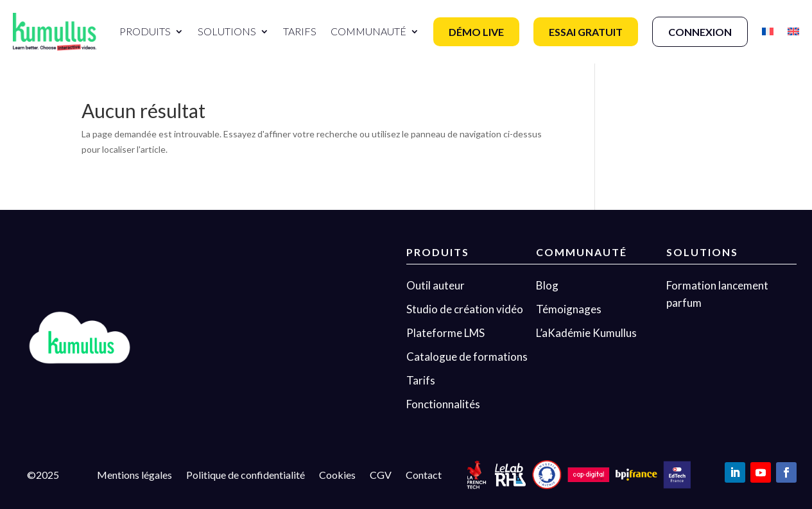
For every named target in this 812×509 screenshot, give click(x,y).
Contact (424, 476)
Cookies (337, 476)
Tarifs (300, 31)
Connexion (700, 32)
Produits (145, 31)
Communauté (368, 31)
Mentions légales (134, 476)
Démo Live (476, 32)
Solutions (227, 31)
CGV (381, 476)
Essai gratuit (586, 32)
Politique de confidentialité (246, 476)
